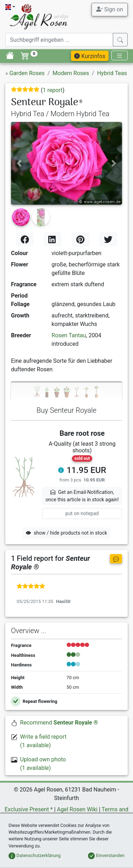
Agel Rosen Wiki (77, 809)
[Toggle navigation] (120, 55)
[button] (19, 164)
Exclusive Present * (29, 809)
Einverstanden (106, 855)
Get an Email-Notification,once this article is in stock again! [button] (82, 496)
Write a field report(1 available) (43, 741)
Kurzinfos (90, 56)
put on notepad (82, 513)
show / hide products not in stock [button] (66, 533)
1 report (52, 90)
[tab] (66, 391)
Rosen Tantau (69, 335)
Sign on (110, 9)
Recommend (59, 723)
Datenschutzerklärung (35, 855)
